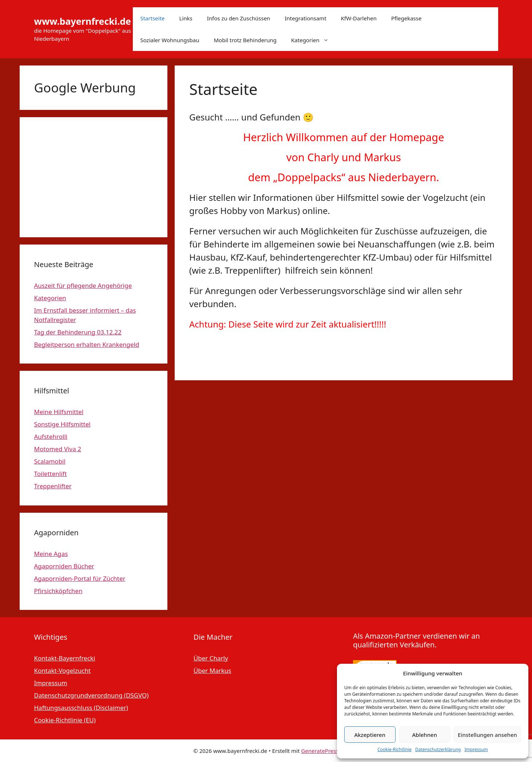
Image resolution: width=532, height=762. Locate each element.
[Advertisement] (94, 177)
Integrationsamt (305, 18)
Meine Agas (51, 554)
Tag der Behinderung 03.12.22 (78, 332)
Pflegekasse (406, 18)
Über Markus (213, 670)
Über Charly (211, 658)
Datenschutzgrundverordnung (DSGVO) (92, 695)
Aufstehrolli (51, 436)
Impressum (476, 749)
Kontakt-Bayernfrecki (65, 658)
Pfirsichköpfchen (58, 591)
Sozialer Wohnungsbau (170, 40)
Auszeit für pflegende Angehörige (83, 285)
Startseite (152, 18)
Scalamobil (50, 461)
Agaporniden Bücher (64, 566)
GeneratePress (320, 751)
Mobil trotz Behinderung (245, 40)
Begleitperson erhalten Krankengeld (87, 344)
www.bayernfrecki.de (83, 21)
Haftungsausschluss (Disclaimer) (81, 708)
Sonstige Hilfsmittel (62, 424)
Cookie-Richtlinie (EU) (65, 720)
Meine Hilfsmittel (59, 412)
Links (186, 18)
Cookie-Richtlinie (394, 749)
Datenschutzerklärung (438, 749)
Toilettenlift (51, 474)
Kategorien (313, 40)
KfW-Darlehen (359, 18)
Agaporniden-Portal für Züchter (80, 578)
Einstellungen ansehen (487, 735)
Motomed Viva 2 (58, 449)
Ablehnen (425, 735)
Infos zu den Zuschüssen (239, 18)
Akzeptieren (370, 735)
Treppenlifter (53, 486)
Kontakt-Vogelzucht (63, 670)
